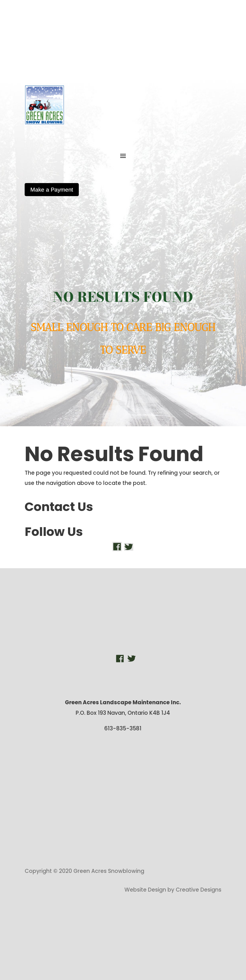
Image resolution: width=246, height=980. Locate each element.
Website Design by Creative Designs (173, 890)
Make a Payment (52, 190)
